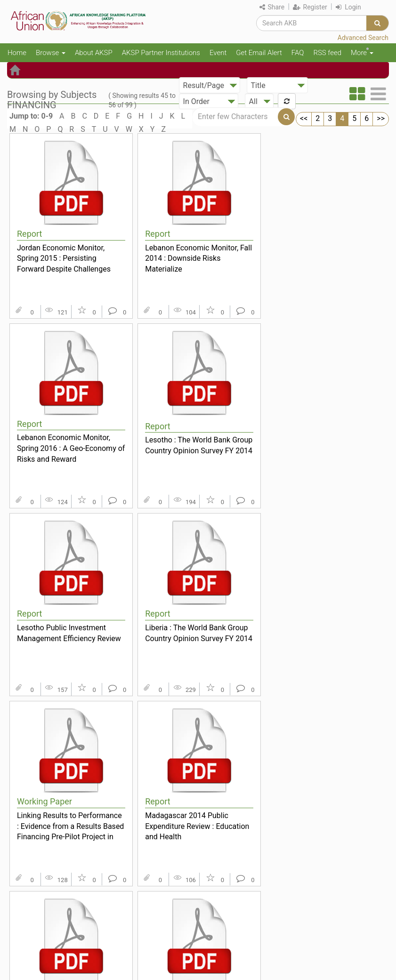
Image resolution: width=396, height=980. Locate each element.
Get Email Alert (259, 53)
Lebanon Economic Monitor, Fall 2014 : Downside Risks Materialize (198, 258)
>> (381, 118)
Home (17, 53)
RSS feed (327, 53)
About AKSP (94, 53)
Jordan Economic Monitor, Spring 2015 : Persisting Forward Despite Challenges (64, 258)
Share (272, 7)
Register (310, 7)
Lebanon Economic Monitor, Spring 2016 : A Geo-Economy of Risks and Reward (71, 448)
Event (218, 53)
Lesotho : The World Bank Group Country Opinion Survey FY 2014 (199, 445)
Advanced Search (363, 38)
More (362, 53)
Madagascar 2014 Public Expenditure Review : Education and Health (197, 826)
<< (304, 118)
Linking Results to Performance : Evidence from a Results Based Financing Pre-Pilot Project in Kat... (70, 826)
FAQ (298, 53)
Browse (51, 53)
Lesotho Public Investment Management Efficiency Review (69, 633)
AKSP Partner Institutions (161, 53)
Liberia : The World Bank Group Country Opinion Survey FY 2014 (199, 633)
